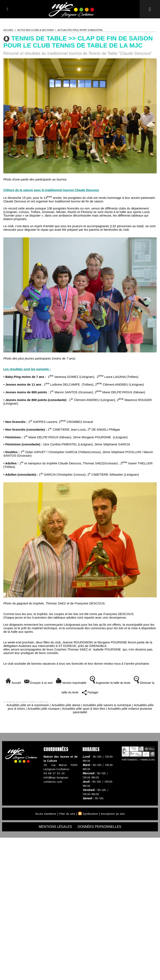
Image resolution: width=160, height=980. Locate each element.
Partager (100, 692)
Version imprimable (79, 683)
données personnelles (100, 827)
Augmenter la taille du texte (120, 683)
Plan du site (67, 814)
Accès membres (45, 814)
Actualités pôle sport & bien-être (79, 30)
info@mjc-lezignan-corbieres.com (56, 780)
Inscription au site (113, 814)
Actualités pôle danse (66, 705)
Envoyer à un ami (44, 683)
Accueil (8, 30)
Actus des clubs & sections (35, 30)
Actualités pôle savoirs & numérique (108, 705)
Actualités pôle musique (42, 709)
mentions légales (55, 827)
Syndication (90, 814)
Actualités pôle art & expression (26, 705)
